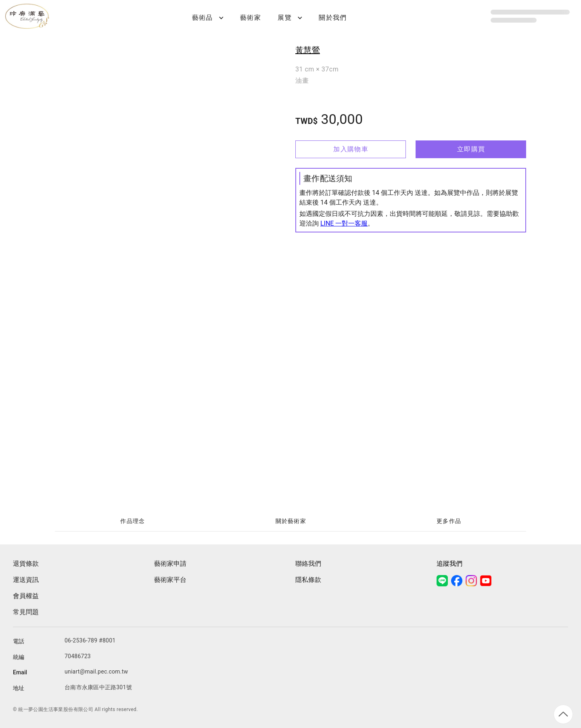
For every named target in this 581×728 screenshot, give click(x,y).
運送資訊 (26, 580)
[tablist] (290, 521)
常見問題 (26, 612)
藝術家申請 (170, 564)
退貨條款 (26, 564)
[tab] (132, 521)
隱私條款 (308, 580)
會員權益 (26, 596)
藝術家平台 (170, 580)
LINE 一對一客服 (344, 223)
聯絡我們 (308, 564)
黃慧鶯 (308, 50)
